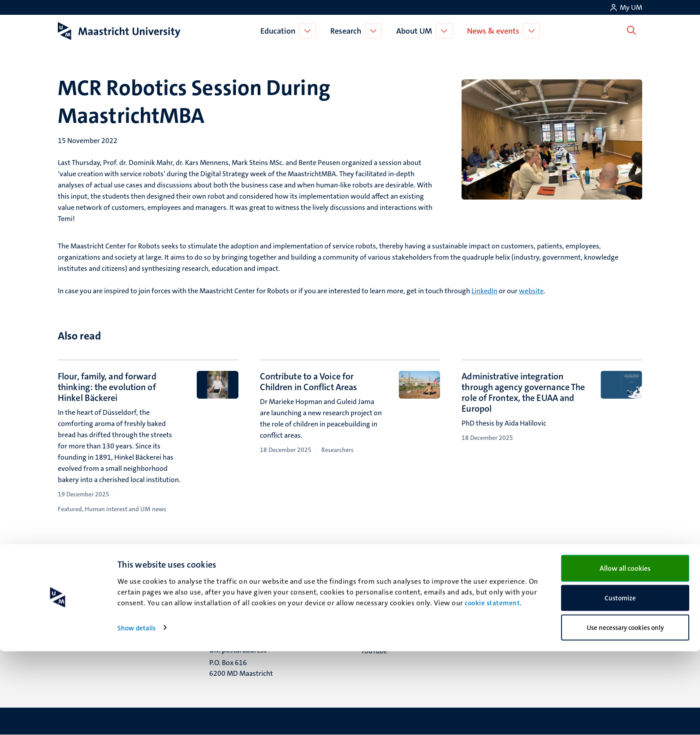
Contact (524, 595)
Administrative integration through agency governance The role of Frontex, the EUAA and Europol (523, 392)
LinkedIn (484, 291)
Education (280, 31)
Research (348, 31)
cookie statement (492, 687)
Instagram (377, 617)
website (531, 291)
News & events (495, 31)
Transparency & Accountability (560, 606)
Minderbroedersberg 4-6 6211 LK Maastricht (247, 612)
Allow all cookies (625, 652)
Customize (626, 682)
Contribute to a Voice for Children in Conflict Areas (309, 382)
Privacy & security (540, 617)
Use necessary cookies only (625, 711)
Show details (136, 712)
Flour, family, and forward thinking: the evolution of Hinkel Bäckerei (107, 387)
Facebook (376, 606)
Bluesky (373, 595)
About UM (416, 31)
